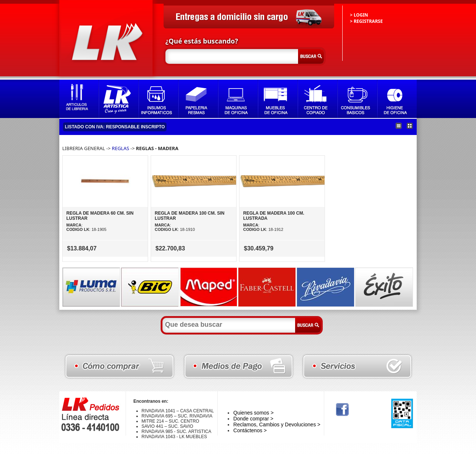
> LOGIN (359, 15)
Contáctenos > (250, 430)
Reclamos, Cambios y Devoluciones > (277, 424)
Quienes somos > (253, 413)
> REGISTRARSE (366, 21)
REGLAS (121, 148)
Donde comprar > (253, 419)
